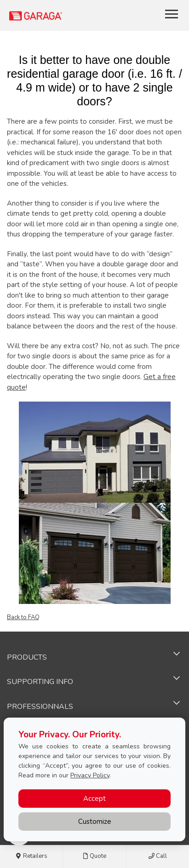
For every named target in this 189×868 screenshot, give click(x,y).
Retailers (31, 857)
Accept (94, 799)
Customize (95, 822)
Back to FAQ (23, 617)
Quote (94, 857)
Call (158, 857)
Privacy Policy (90, 775)
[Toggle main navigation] (172, 14)
